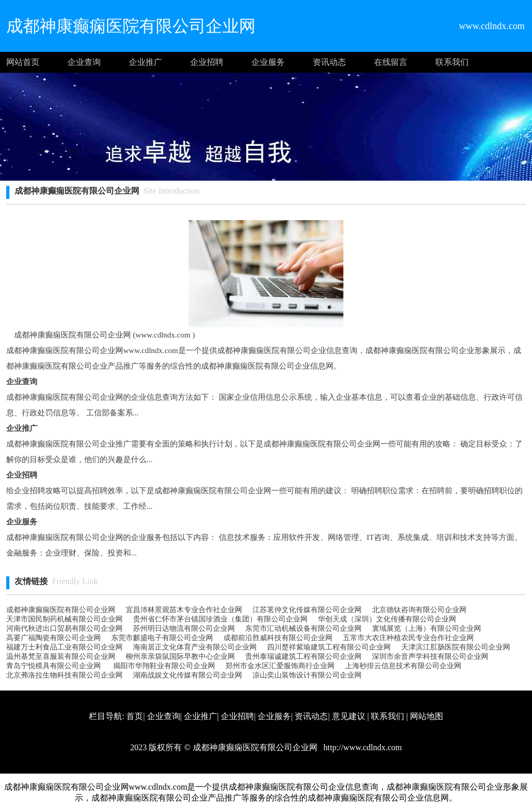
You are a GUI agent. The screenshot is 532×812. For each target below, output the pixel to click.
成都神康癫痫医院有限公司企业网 (61, 610)
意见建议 (349, 716)
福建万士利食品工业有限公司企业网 (64, 647)
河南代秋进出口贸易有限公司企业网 (64, 628)
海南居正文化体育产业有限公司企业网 (195, 647)
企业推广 (145, 62)
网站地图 (427, 716)
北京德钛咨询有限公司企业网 (419, 610)
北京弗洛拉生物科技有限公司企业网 (64, 675)
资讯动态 (329, 62)
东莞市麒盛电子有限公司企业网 (162, 638)
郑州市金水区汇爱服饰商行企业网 (280, 666)
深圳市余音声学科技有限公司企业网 (430, 657)
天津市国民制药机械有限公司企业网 (64, 619)
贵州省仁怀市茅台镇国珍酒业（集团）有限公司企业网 (220, 619)
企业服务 (268, 62)
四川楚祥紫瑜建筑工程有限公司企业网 (329, 647)
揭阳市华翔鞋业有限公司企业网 (163, 666)
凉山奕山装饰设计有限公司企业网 (307, 675)
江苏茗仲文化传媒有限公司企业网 (307, 610)
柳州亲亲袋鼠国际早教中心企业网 (180, 657)
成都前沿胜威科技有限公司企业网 (278, 638)
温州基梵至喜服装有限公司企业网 (61, 657)
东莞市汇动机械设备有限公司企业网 (303, 628)
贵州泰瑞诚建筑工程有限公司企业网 (303, 657)
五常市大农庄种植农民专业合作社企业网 (408, 638)
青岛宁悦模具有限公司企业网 (54, 666)
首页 (135, 716)
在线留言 (391, 62)
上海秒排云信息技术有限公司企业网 (403, 666)
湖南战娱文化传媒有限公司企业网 (188, 675)
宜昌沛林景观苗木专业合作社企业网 (184, 610)
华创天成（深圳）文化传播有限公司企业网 (387, 619)
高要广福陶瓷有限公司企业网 (54, 638)
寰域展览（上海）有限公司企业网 (427, 628)
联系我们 (452, 62)
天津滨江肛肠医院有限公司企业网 (456, 647)
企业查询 (84, 62)
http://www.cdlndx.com (362, 747)
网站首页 (23, 62)
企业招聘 (207, 62)
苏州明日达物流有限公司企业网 (184, 628)
